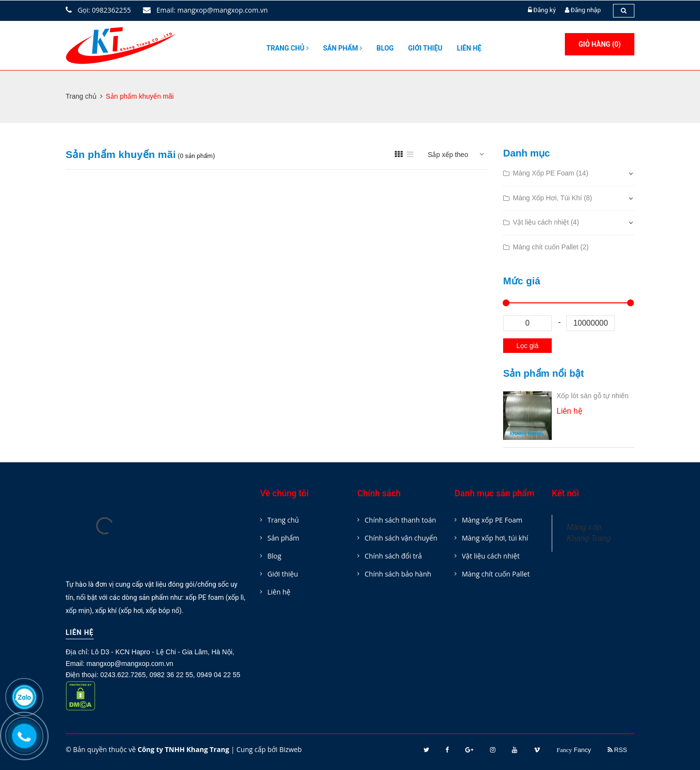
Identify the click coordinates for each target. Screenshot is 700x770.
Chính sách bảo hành (398, 574)
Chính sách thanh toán (400, 520)
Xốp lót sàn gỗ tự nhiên (593, 396)
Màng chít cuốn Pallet (496, 574)
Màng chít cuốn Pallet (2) (551, 247)
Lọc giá (527, 346)
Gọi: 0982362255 (98, 10)
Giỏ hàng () (600, 44)
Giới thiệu (425, 48)
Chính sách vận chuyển (401, 538)
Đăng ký (544, 10)
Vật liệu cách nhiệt (491, 556)
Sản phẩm (342, 48)
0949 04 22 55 (219, 675)
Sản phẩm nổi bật (543, 373)
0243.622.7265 (123, 675)
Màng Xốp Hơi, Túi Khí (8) (552, 198)
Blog (385, 48)
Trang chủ (288, 48)
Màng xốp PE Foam (492, 520)
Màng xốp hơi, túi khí (495, 538)
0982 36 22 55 (171, 675)
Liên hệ (469, 48)
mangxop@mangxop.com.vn (130, 664)
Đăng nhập (586, 10)
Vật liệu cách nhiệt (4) (546, 222)
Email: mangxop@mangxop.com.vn (205, 10)
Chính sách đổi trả (393, 556)
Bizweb (290, 749)
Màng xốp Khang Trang (589, 533)
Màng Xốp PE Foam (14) (551, 173)
